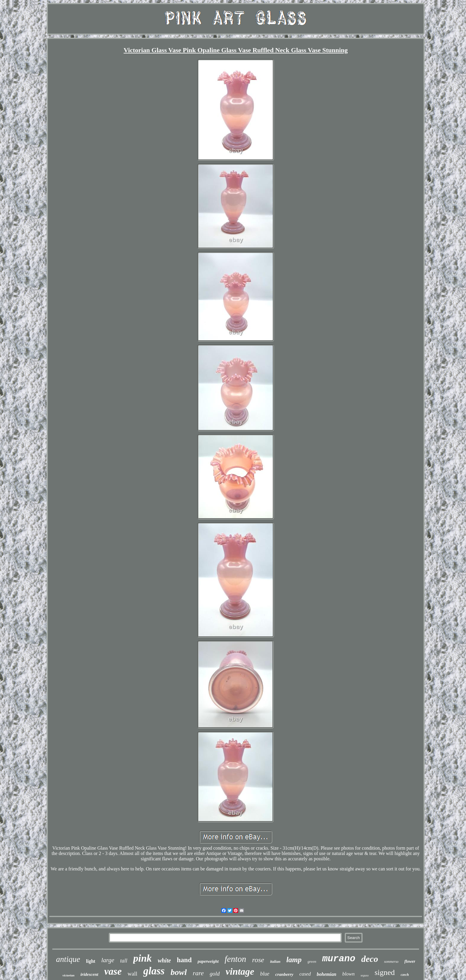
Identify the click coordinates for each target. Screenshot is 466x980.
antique (68, 959)
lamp (294, 960)
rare (198, 973)
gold (215, 974)
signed (385, 972)
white (164, 960)
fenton (236, 959)
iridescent (89, 974)
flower (410, 961)
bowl (179, 972)
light (91, 961)
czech (405, 975)
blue (265, 974)
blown (349, 974)
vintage (240, 971)
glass (154, 971)
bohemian (327, 974)
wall (132, 974)
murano (339, 959)
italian (275, 961)
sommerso (391, 962)
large (108, 960)
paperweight (208, 961)
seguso (365, 975)
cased (305, 974)
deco (370, 959)
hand (184, 960)
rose (258, 960)
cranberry (284, 974)
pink (142, 958)
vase (113, 971)
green (312, 961)
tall (124, 961)
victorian (68, 975)
